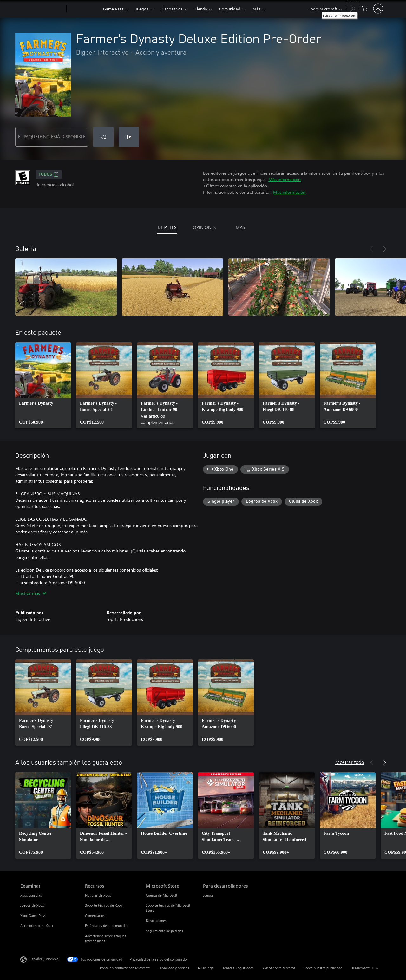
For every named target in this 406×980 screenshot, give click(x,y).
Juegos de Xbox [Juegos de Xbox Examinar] (32, 905)
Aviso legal (206, 968)
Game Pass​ (113, 9)
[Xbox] (84, 9)
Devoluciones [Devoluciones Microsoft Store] (156, 921)
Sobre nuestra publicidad (323, 968)
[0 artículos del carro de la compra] (365, 8)
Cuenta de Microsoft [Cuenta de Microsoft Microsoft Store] (162, 895)
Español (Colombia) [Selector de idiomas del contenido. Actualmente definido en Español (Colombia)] (45, 959)
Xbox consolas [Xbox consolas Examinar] (31, 895)
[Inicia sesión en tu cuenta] (378, 9)
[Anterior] (372, 249)
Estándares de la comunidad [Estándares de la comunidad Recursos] (107, 926)
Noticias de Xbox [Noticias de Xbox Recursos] (98, 895)
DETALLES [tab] (167, 227)
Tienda (201, 9)
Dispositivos (172, 9)
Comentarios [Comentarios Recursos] (95, 915)
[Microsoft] (42, 9)
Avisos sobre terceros (279, 968)
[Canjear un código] (129, 137)
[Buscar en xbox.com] (352, 8)
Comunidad (230, 9)
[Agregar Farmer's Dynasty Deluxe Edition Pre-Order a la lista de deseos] (103, 137)
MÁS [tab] (240, 227)
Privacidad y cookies (174, 968)
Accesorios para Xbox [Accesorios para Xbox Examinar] (37, 926)
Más (256, 9)
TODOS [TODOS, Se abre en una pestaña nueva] (49, 174)
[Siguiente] (384, 249)
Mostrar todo (350, 762)
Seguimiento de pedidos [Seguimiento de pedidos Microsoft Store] (164, 931)
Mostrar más (31, 593)
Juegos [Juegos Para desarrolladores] (208, 895)
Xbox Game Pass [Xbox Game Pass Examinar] (33, 915)
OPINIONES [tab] (204, 227)
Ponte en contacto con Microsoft (125, 968)
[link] (43, 385)
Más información (285, 179)
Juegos (142, 9)
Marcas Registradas (238, 968)
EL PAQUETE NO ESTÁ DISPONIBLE (52, 137)
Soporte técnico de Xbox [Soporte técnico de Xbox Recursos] (104, 905)
